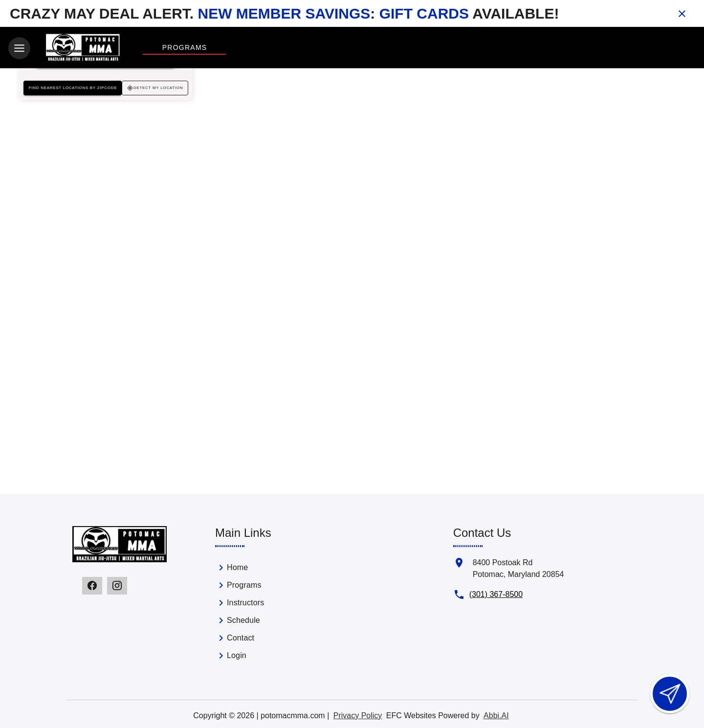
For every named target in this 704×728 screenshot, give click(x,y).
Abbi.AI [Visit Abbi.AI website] (496, 714)
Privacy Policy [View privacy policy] (358, 714)
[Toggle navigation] (19, 48)
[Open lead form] (670, 694)
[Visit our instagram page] (117, 584)
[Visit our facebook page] (92, 584)
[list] (269, 612)
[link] (269, 568)
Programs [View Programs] (185, 47)
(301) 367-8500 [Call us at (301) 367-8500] (496, 593)
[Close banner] (682, 14)
